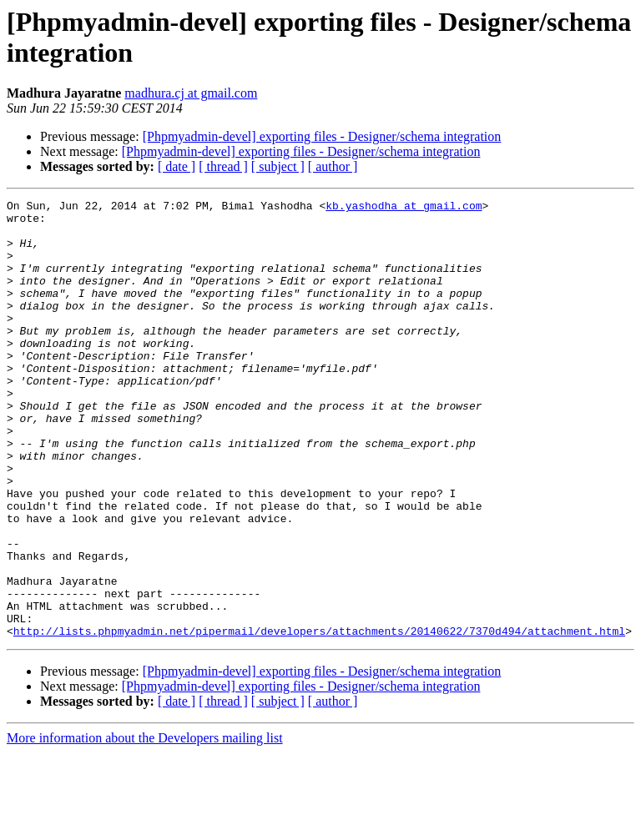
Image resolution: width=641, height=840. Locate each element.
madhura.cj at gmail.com (191, 93)
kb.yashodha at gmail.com (404, 208)
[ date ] (177, 166)
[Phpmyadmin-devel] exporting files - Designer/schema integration (322, 136)
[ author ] (333, 166)
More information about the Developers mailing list (145, 825)
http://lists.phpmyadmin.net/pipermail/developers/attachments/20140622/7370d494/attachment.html (319, 718)
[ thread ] (223, 166)
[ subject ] (278, 166)
